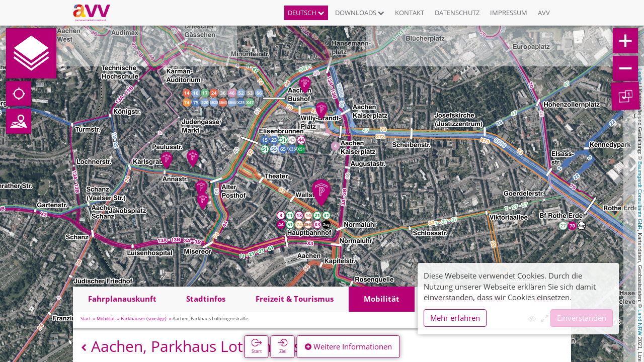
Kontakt (410, 13)
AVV (544, 13)
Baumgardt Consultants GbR (640, 196)
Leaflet (640, 76)
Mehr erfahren (455, 318)
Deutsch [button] (306, 13)
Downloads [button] (360, 13)
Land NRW (640, 322)
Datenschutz (457, 13)
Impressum (509, 13)
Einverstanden (582, 318)
